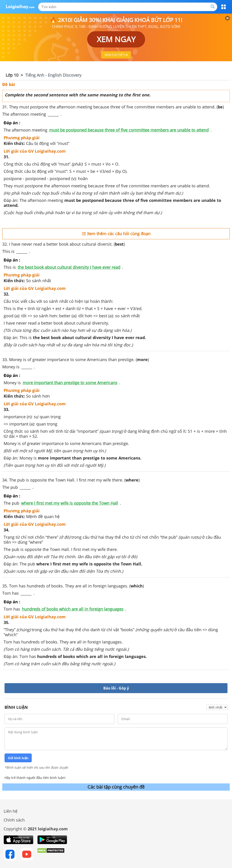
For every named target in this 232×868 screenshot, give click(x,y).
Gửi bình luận (18, 758)
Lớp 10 (12, 75)
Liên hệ (11, 811)
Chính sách (14, 820)
